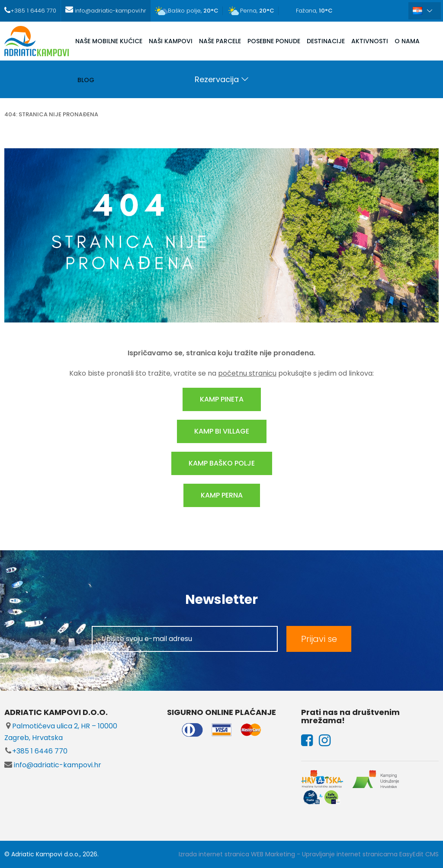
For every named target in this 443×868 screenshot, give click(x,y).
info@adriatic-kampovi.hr (53, 765)
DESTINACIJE (326, 41)
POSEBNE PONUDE (274, 41)
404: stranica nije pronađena (51, 114)
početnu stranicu (247, 373)
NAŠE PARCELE (220, 41)
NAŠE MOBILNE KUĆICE (109, 41)
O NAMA (407, 41)
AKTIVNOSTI (370, 41)
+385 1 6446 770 (36, 751)
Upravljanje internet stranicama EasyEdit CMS (370, 854)
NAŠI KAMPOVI (171, 41)
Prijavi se (319, 639)
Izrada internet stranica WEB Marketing (237, 854)
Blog (86, 80)
